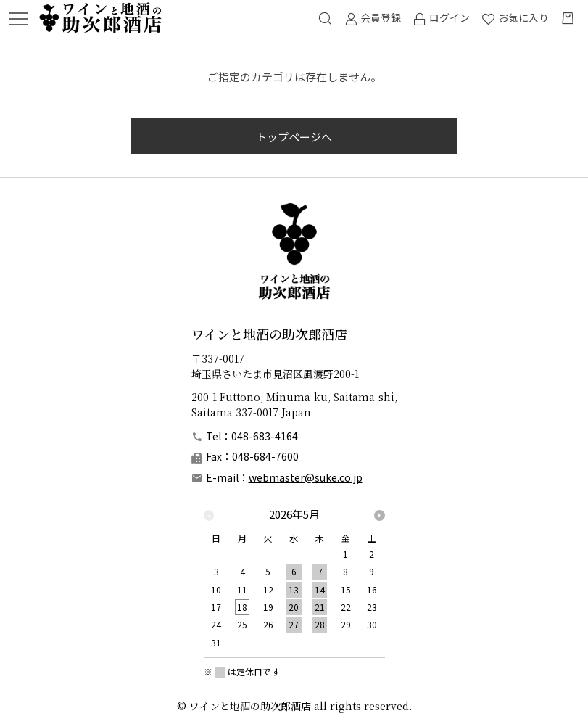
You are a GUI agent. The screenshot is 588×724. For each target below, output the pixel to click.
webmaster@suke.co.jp (306, 477)
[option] (294, 583)
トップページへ (294, 137)
